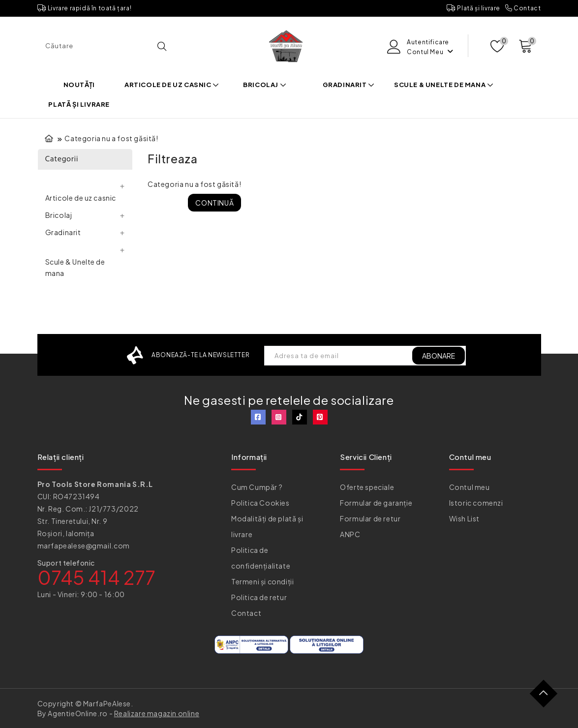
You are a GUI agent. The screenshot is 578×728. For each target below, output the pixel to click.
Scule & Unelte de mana (444, 85)
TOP (547, 697)
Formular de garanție (376, 503)
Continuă (214, 203)
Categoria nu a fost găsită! (111, 138)
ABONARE (439, 356)
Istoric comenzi (476, 503)
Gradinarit (349, 85)
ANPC (350, 534)
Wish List (464, 518)
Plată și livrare (473, 8)
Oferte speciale (367, 487)
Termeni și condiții (262, 581)
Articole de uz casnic (172, 85)
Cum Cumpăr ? (257, 487)
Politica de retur (259, 597)
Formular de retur (370, 518)
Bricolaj (265, 85)
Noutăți (79, 85)
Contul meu (470, 487)
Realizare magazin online (157, 713)
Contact (523, 8)
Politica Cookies (260, 503)
